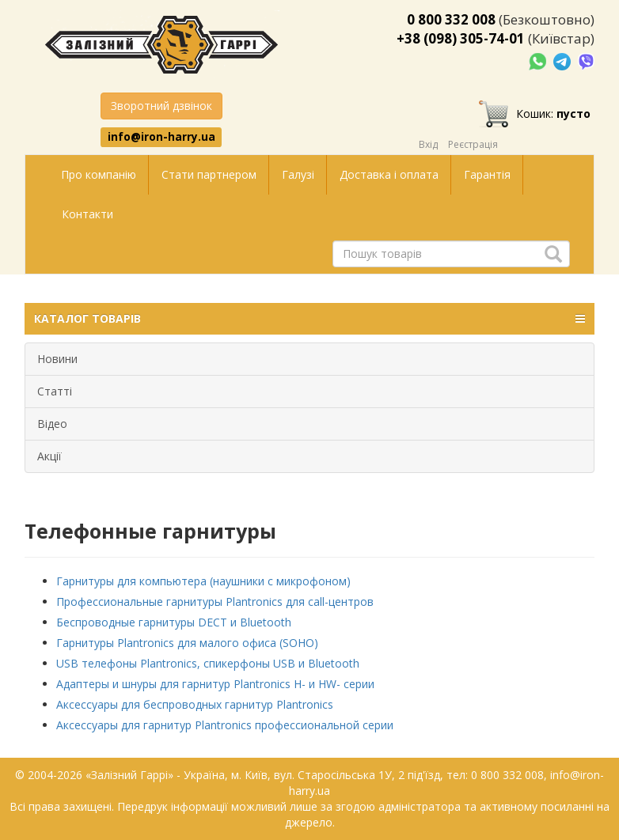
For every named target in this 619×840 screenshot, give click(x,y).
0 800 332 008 (451, 19)
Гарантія (487, 174)
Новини (57, 359)
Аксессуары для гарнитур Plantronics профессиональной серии (225, 725)
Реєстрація (473, 144)
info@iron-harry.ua (161, 137)
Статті (55, 391)
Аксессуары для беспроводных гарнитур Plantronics (195, 704)
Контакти (87, 214)
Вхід (428, 144)
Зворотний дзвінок (161, 106)
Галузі (298, 174)
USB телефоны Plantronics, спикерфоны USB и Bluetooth (208, 663)
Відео (52, 424)
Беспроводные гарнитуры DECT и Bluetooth (174, 622)
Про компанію (99, 174)
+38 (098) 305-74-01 (461, 38)
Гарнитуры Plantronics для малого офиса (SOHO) (187, 643)
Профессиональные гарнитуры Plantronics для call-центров (215, 602)
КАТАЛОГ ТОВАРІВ (309, 319)
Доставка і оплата (389, 174)
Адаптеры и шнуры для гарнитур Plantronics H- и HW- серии (215, 684)
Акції (49, 456)
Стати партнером (209, 174)
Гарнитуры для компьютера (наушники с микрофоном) (203, 581)
